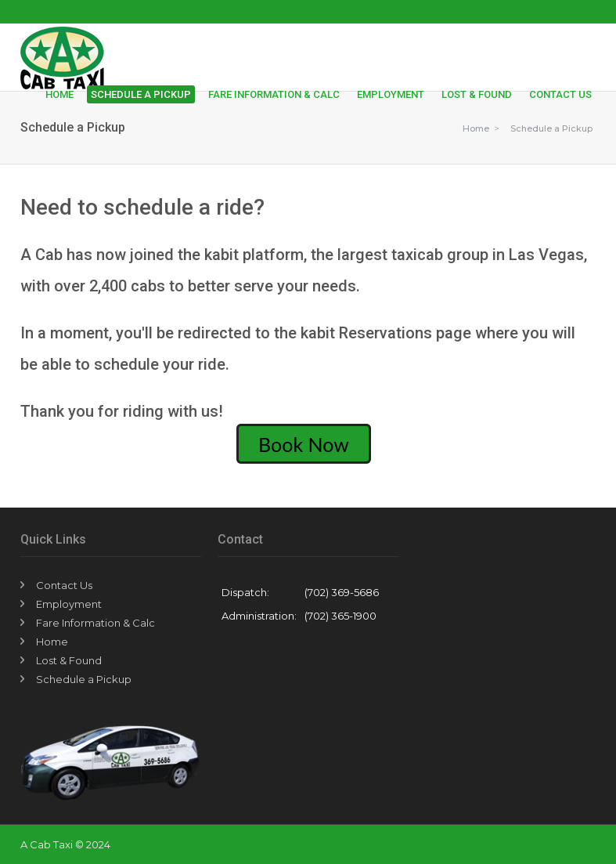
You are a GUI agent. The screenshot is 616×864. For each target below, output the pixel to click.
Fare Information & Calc (274, 94)
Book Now (304, 443)
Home (59, 94)
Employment (391, 94)
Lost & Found (477, 94)
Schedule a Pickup (141, 94)
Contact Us (560, 94)
